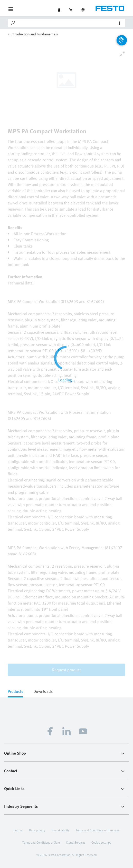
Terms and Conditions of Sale (41, 842)
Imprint (18, 830)
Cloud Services (76, 842)
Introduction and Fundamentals (34, 34)
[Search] (67, 23)
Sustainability (61, 830)
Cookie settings (101, 842)
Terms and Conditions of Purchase (98, 830)
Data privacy (37, 830)
